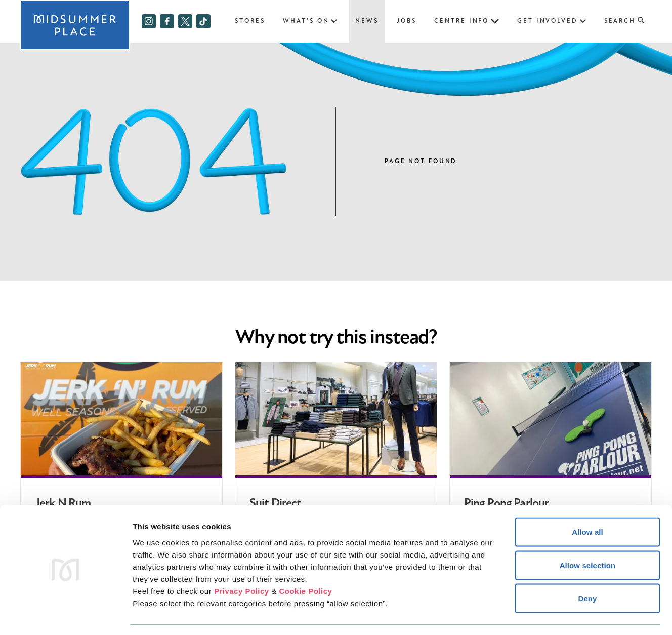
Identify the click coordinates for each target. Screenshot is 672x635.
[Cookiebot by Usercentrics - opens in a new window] (66, 615)
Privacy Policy (242, 561)
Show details (531, 615)
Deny (587, 568)
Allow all (587, 502)
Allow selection (588, 535)
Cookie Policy (305, 561)
